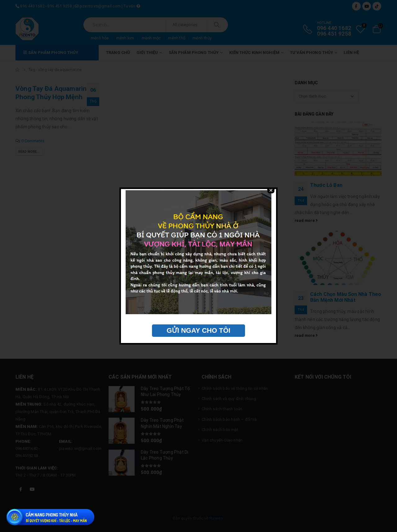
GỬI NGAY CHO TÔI (198, 330)
